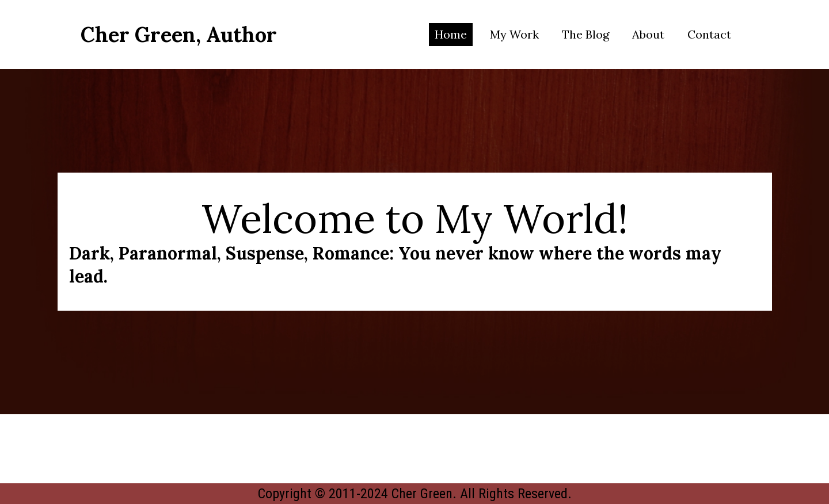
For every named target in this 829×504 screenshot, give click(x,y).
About (648, 34)
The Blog (585, 34)
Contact (709, 34)
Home (451, 34)
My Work (514, 34)
